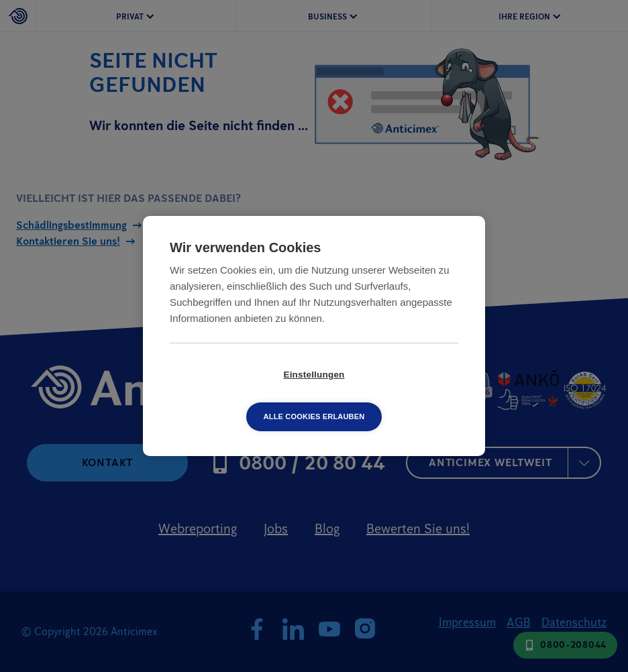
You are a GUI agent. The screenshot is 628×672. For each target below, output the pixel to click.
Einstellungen (237, 396)
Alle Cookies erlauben (391, 396)
